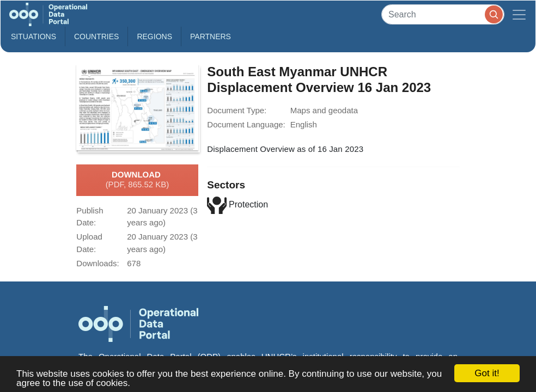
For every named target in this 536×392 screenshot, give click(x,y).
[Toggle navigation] (519, 14)
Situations (33, 36)
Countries (96, 36)
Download (138, 180)
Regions (154, 36)
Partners (211, 36)
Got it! (487, 373)
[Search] (443, 14)
